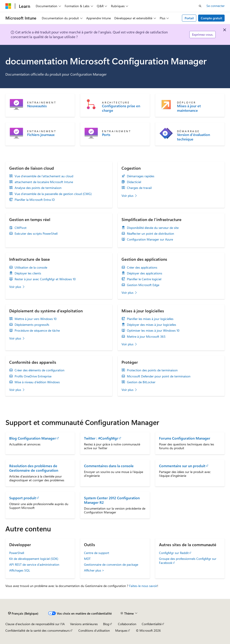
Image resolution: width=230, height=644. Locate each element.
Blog (106, 624)
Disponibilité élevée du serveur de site (153, 228)
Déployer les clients (28, 273)
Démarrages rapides (141, 176)
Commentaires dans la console (109, 466)
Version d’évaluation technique (194, 137)
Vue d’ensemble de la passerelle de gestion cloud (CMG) (53, 194)
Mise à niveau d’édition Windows (37, 382)
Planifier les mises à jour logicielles (150, 319)
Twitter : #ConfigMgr (101, 438)
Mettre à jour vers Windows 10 (36, 319)
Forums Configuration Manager (185, 438)
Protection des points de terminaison (152, 370)
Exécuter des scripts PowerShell (36, 234)
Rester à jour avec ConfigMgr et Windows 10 (45, 279)
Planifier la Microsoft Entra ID (35, 200)
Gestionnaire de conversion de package (111, 564)
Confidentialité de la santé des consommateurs (38, 630)
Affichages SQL (20, 570)
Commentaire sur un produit (182, 466)
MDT (87, 559)
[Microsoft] (8, 6)
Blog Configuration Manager (33, 438)
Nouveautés (37, 106)
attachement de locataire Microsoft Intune (44, 182)
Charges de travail (139, 188)
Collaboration (127, 624)
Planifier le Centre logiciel (144, 279)
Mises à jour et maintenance (189, 108)
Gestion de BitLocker (141, 382)
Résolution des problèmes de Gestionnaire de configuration (34, 468)
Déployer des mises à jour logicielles (151, 325)
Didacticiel (134, 182)
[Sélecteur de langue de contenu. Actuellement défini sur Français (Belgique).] (23, 613)
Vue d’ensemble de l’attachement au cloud (44, 176)
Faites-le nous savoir (143, 586)
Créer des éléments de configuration (40, 370)
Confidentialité (152, 624)
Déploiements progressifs (32, 325)
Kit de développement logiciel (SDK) (34, 559)
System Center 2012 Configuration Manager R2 (112, 500)
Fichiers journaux (41, 135)
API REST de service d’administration (34, 564)
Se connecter (216, 6)
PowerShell (17, 553)
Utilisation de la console (31, 267)
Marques (121, 630)
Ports (106, 135)
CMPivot (21, 228)
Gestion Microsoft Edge (143, 285)
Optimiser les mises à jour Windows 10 (153, 331)
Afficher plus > (94, 570)
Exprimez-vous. (203, 34)
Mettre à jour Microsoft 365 (146, 337)
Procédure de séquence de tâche (37, 331)
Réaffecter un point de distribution (150, 234)
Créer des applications (142, 267)
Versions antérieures (84, 624)
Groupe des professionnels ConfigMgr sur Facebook (188, 561)
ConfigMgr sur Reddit (174, 553)
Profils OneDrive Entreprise (33, 376)
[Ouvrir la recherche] (200, 6)
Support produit (23, 498)
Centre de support (97, 553)
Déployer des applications (145, 273)
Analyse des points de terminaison (38, 188)
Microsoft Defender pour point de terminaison (159, 376)
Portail (189, 18)
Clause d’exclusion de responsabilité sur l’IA (35, 624)
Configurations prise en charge (121, 108)
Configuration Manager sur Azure (150, 239)
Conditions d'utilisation (94, 630)
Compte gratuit (211, 18)
